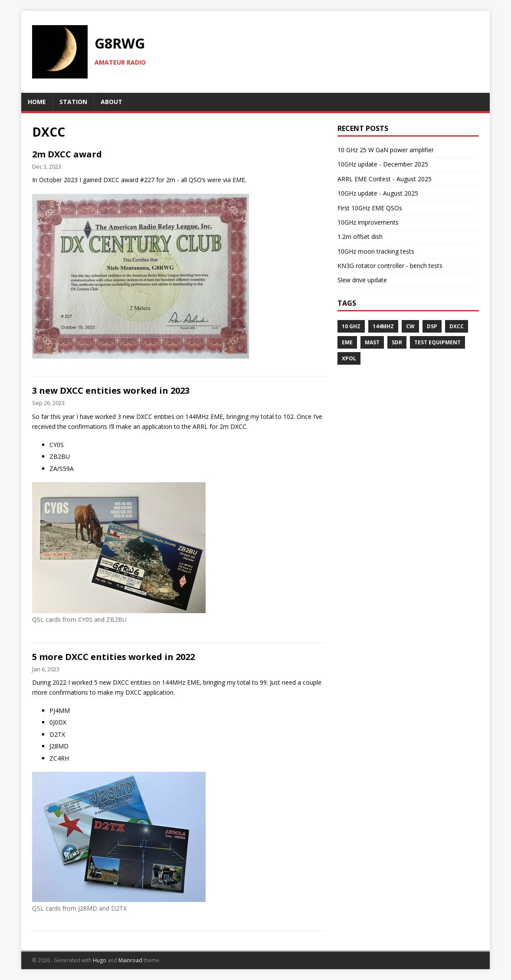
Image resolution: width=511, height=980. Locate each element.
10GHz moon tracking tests (376, 251)
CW (410, 326)
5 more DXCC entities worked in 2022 (113, 657)
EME (347, 342)
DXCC (457, 326)
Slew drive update (362, 280)
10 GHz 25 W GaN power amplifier (386, 150)
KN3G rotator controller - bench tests (390, 266)
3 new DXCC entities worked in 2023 (111, 390)
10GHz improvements (368, 222)
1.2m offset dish (360, 237)
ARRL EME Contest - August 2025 (385, 179)
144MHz (383, 326)
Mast (372, 342)
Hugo (100, 960)
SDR (397, 342)
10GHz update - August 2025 (378, 193)
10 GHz (351, 326)
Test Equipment (437, 342)
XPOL (349, 358)
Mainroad (130, 960)
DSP (432, 326)
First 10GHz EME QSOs (370, 208)
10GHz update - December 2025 (383, 164)
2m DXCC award (67, 154)
